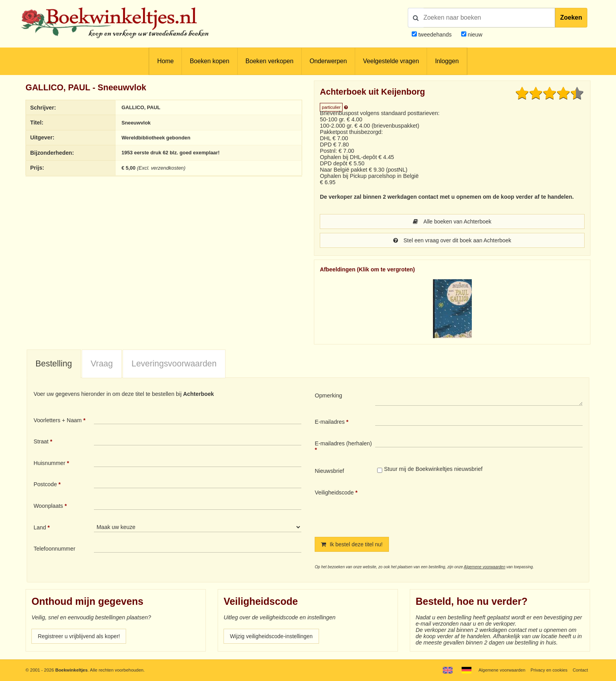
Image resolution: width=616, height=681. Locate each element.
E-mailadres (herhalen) (343, 443)
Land (40, 527)
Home (165, 61)
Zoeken (571, 17)
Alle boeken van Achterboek (452, 222)
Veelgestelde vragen (391, 61)
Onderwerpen (328, 61)
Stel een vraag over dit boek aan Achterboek (452, 240)
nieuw (474, 35)
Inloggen (447, 61)
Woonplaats (48, 506)
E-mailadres (330, 422)
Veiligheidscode (334, 492)
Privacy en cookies (549, 670)
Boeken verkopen (269, 61)
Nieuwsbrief (329, 471)
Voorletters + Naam (58, 420)
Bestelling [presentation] (54, 364)
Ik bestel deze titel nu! (352, 544)
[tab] (54, 364)
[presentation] (441, 507)
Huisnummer (49, 463)
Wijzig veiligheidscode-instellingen (272, 636)
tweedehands (435, 35)
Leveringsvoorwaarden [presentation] (174, 364)
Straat (41, 441)
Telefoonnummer (54, 549)
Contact (580, 670)
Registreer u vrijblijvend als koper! (80, 636)
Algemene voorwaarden (485, 567)
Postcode (45, 484)
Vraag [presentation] (102, 364)
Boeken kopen (209, 61)
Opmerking (328, 395)
